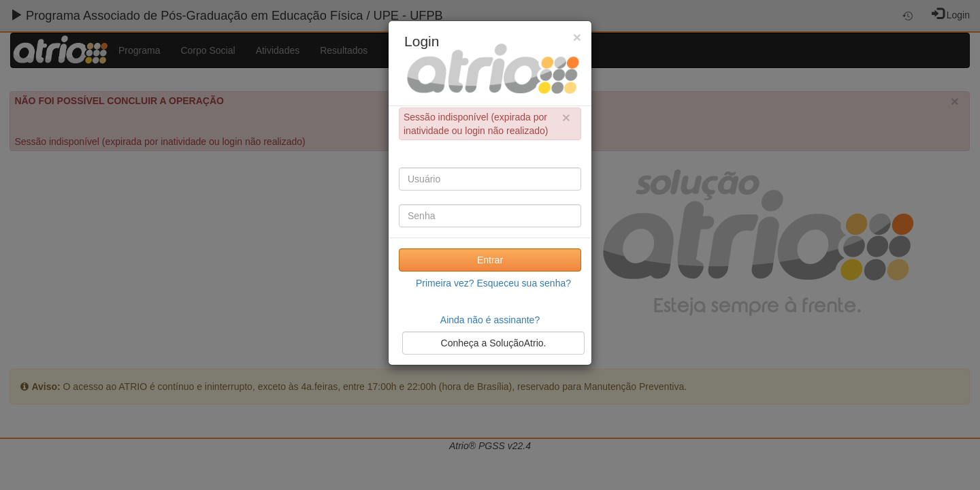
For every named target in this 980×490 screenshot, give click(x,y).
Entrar (490, 260)
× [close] (566, 117)
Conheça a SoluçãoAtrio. (494, 343)
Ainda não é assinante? (490, 320)
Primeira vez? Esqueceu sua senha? (493, 283)
